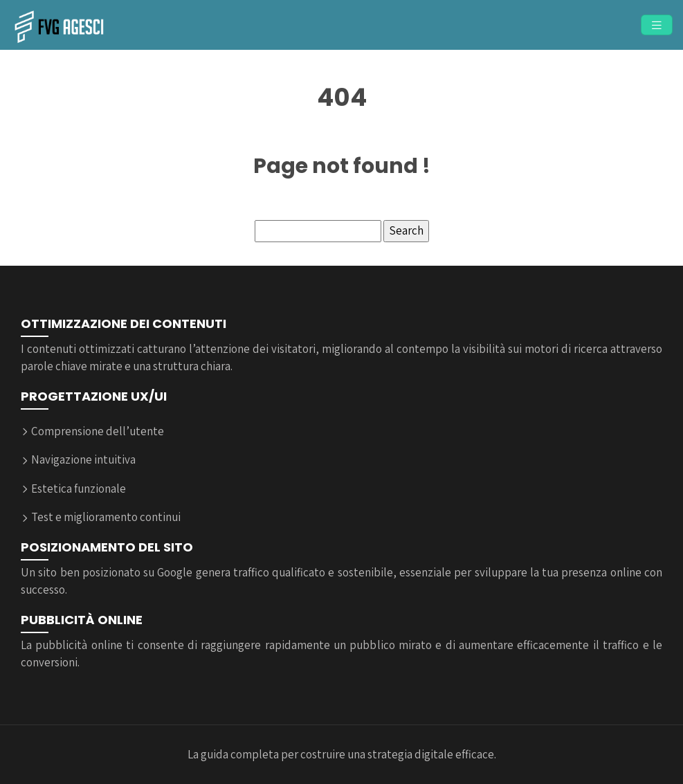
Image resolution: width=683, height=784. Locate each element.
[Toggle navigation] (657, 25)
